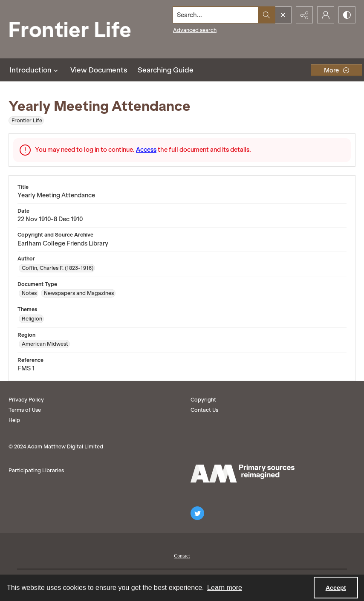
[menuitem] (182, 555)
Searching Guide (166, 70)
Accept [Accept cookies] (336, 588)
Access (146, 150)
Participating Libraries (36, 470)
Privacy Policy (26, 400)
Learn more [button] (225, 588)
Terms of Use (25, 410)
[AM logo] (243, 474)
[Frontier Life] (77, 29)
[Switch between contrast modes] (347, 15)
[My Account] (326, 15)
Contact (182, 556)
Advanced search (195, 30)
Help (14, 420)
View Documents (99, 70)
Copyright (203, 400)
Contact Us (204, 410)
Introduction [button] (35, 70)
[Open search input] (283, 15)
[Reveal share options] (304, 15)
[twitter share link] (197, 513)
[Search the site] (216, 15)
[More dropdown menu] (336, 70)
